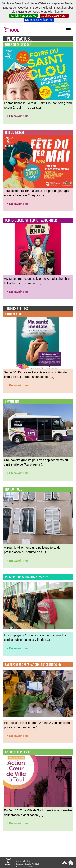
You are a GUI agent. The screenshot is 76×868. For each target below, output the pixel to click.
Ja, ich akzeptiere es (24, 16)
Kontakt (27, 864)
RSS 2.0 (35, 864)
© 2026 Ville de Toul (24, 861)
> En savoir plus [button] (18, 116)
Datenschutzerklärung (39, 20)
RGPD (19, 867)
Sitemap (20, 864)
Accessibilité (28, 867)
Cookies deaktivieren (54, 16)
